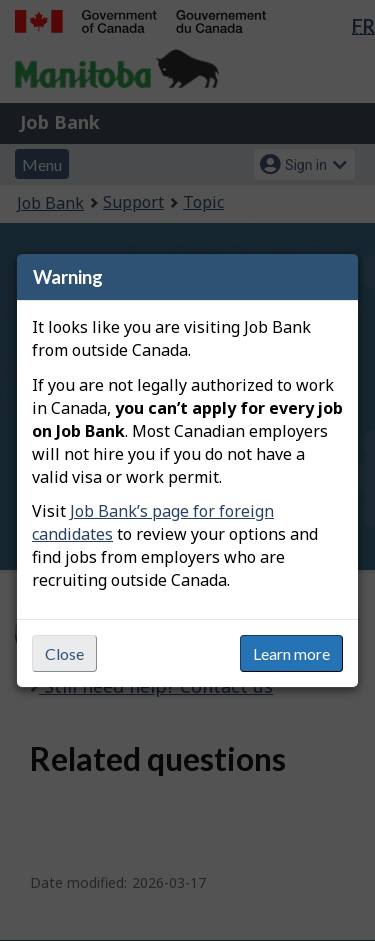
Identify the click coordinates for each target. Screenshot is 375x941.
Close (64, 653)
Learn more (291, 653)
